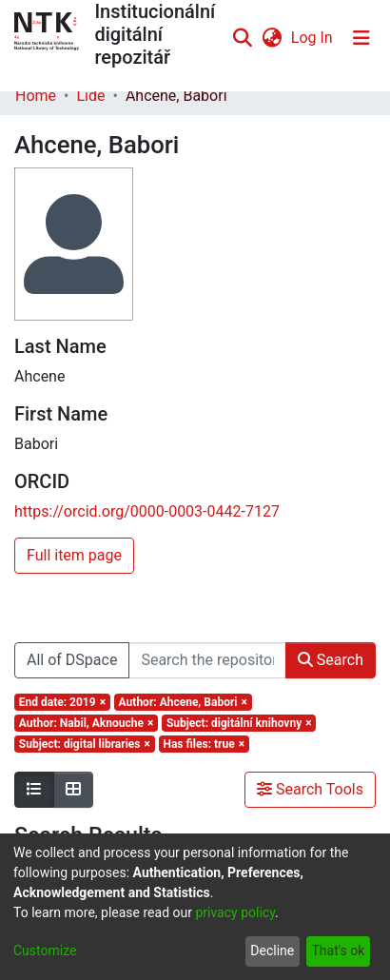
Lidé (90, 96)
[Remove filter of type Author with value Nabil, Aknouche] (86, 723)
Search (331, 660)
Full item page (74, 555)
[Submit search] (243, 38)
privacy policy (235, 912)
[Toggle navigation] (361, 38)
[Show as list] (34, 790)
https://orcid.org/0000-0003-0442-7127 (147, 511)
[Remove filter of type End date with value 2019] (62, 702)
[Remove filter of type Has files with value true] (204, 744)
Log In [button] (313, 38)
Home (36, 96)
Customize (45, 951)
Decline (272, 951)
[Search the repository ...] (207, 660)
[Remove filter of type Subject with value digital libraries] (85, 744)
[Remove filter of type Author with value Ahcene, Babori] (183, 702)
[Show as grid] (73, 790)
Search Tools (310, 789)
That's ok (338, 951)
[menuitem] (272, 38)
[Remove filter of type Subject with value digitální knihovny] (239, 723)
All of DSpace (72, 660)
